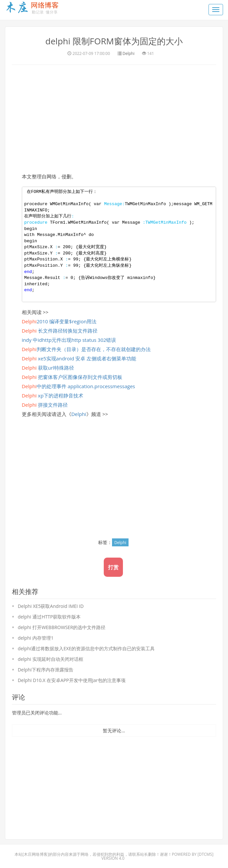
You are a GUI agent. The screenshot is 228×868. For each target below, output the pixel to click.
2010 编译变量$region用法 (59, 321)
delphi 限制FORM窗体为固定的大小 (114, 41)
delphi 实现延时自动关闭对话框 (51, 659)
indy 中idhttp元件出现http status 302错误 (69, 340)
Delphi (129, 53)
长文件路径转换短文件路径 (60, 330)
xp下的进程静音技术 (53, 395)
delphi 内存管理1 (36, 638)
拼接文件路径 (45, 404)
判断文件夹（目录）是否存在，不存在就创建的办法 (86, 349)
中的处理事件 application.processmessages (78, 386)
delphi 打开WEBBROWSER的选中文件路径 (62, 627)
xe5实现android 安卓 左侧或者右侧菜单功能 (79, 358)
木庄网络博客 (36, 854)
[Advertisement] (114, 117)
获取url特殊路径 (48, 367)
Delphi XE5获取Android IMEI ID (51, 606)
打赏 (113, 567)
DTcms (206, 854)
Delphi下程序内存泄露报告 (46, 669)
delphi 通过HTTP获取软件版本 (49, 616)
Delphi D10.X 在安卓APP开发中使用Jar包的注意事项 (72, 680)
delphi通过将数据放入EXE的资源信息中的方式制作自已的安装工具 (86, 648)
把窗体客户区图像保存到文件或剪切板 (72, 377)
